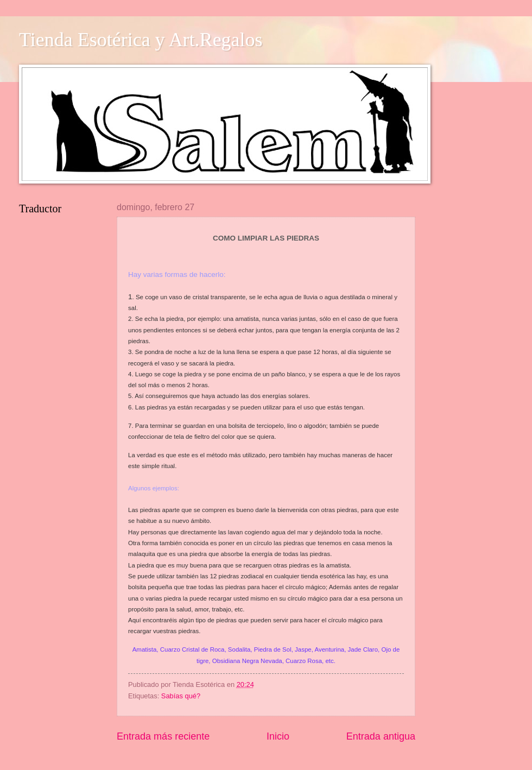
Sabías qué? (181, 696)
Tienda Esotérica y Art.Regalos (141, 40)
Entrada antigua (381, 736)
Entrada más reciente (163, 736)
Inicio (278, 736)
